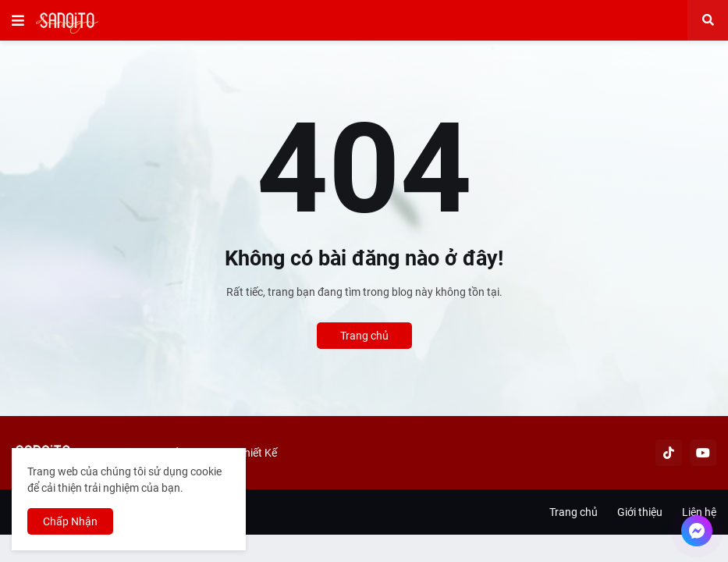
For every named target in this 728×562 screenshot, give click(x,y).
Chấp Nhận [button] (70, 521)
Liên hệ (699, 512)
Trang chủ (364, 336)
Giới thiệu (640, 512)
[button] (18, 20)
